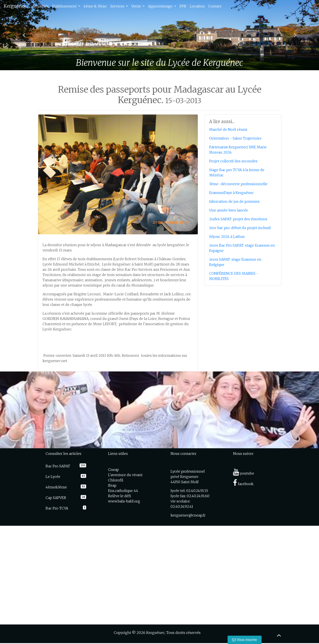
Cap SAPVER (56, 498)
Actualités (40, 6)
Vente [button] (137, 6)
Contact (215, 6)
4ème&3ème (56, 487)
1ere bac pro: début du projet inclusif (240, 228)
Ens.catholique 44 (123, 491)
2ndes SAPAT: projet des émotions (238, 219)
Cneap (113, 470)
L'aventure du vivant (125, 475)
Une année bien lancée (229, 210)
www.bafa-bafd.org (124, 501)
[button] (24, 35)
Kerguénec (15, 6)
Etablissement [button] (65, 6)
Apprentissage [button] (161, 6)
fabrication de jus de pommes (234, 201)
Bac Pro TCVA (57, 508)
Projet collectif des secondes (233, 161)
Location (197, 6)
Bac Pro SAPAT (58, 466)
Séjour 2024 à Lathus (227, 237)
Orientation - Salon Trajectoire (235, 138)
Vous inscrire (245, 640)
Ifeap (112, 485)
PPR (183, 6)
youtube (244, 473)
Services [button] (118, 6)
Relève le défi (119, 496)
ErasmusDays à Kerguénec (232, 193)
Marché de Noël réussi (228, 129)
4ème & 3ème (95, 6)
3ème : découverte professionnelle (238, 184)
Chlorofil (116, 480)
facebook (243, 484)
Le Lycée (53, 477)
